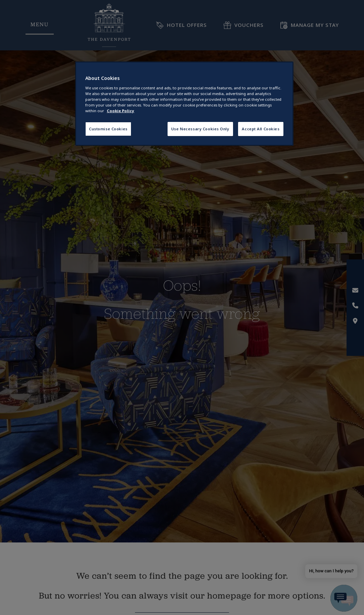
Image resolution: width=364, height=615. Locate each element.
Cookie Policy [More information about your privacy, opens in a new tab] (121, 111)
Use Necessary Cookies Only (200, 129)
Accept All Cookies (261, 129)
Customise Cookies (108, 129)
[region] (184, 104)
